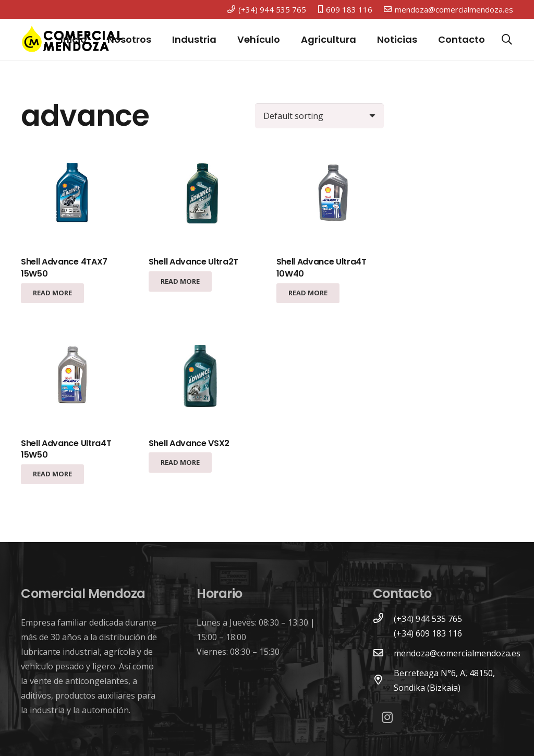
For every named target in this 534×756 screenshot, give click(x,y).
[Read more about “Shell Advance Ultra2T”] (180, 281)
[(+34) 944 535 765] (383, 619)
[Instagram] (387, 718)
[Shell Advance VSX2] (202, 377)
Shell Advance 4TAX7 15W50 (64, 267)
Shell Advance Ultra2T (193, 262)
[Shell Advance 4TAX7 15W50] (75, 196)
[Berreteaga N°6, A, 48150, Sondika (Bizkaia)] (383, 680)
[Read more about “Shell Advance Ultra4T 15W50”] (52, 474)
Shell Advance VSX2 (189, 443)
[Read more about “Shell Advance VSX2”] (180, 462)
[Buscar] (507, 40)
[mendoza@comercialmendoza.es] (383, 653)
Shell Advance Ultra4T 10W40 (321, 267)
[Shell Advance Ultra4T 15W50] (75, 377)
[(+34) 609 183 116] (383, 633)
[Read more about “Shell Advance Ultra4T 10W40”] (308, 293)
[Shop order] (319, 116)
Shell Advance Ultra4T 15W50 (66, 449)
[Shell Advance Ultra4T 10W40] (330, 196)
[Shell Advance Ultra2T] (202, 196)
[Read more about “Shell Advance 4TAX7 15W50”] (52, 293)
